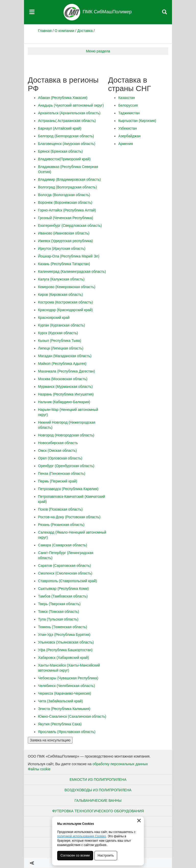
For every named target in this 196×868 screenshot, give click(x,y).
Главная (45, 31)
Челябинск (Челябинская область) (66, 686)
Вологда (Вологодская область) (64, 195)
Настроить (106, 855)
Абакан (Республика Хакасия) (63, 98)
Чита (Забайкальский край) (60, 701)
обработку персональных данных (120, 764)
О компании (64, 31)
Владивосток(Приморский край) (64, 159)
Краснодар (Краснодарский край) (65, 310)
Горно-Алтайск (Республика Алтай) (67, 210)
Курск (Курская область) (58, 333)
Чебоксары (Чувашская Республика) (68, 678)
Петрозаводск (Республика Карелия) (68, 489)
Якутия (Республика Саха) (60, 724)
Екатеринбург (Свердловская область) (70, 226)
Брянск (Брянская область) (60, 151)
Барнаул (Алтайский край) (60, 128)
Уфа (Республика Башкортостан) (65, 650)
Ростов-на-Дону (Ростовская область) (69, 517)
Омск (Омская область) (57, 450)
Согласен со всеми (75, 855)
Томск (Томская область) (59, 612)
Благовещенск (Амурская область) (67, 144)
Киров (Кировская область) (60, 295)
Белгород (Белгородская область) (66, 136)
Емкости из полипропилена (98, 780)
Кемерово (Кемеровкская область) (67, 287)
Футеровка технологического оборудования (98, 811)
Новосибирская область (58, 443)
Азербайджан (129, 136)
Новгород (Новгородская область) (66, 435)
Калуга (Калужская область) (61, 279)
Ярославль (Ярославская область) (67, 732)
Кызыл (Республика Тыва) (60, 341)
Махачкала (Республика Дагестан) (66, 371)
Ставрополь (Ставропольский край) (68, 581)
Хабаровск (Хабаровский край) (63, 658)
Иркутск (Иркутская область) (62, 249)
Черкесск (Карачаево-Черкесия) (64, 693)
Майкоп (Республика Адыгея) (62, 364)
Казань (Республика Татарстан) (64, 264)
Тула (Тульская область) (58, 619)
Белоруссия (128, 105)
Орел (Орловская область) (60, 458)
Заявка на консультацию (50, 740)
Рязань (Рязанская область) (61, 525)
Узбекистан (127, 128)
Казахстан (127, 98)
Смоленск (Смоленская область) (65, 573)
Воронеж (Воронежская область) (65, 202)
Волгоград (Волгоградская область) (68, 187)
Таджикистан (129, 113)
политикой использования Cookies (82, 836)
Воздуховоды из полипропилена (98, 790)
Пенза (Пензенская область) (62, 474)
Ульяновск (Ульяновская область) (66, 642)
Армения (126, 144)
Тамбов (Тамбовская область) (63, 596)
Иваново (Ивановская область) (64, 233)
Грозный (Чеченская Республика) (65, 218)
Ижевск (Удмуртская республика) (65, 241)
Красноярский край (54, 318)
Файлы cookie (39, 769)
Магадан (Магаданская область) (65, 356)
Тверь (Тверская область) (59, 604)
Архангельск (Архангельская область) (69, 113)
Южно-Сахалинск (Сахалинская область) (72, 716)
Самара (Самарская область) (63, 545)
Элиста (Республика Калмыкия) (64, 709)
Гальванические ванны (98, 801)
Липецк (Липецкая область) (61, 348)
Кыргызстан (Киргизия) (137, 121)
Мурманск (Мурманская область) (65, 387)
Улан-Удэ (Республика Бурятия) (64, 635)
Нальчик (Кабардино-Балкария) (64, 402)
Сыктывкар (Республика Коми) (63, 589)
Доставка (85, 31)
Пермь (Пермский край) (58, 481)
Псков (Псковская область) (60, 509)
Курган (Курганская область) (62, 325)
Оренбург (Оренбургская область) (66, 466)
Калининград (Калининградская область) (72, 272)
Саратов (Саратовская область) (64, 566)
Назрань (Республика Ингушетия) (66, 394)
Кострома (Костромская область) (65, 302)
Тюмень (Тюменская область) (63, 627)
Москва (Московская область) (63, 379)
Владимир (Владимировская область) (69, 179)
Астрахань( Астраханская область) (67, 121)
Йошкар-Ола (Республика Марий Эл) (69, 256)
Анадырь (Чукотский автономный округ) (71, 105)
